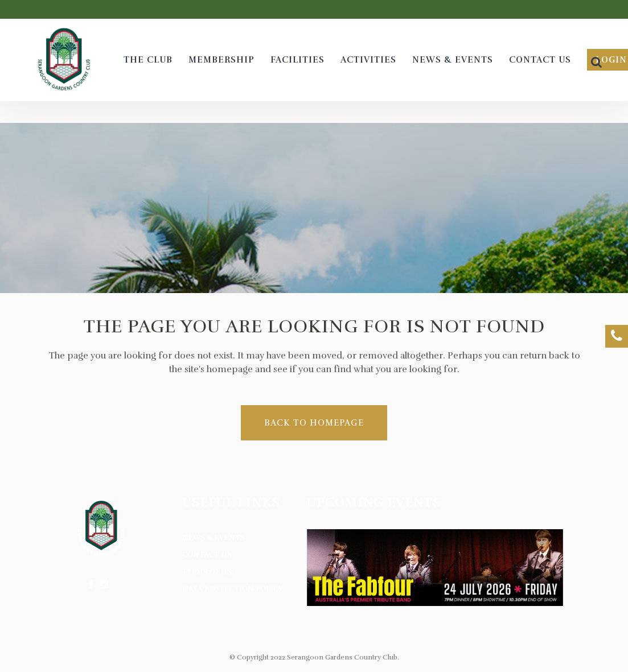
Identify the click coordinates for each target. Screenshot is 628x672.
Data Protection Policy (233, 589)
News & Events (214, 538)
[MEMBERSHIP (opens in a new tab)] (221, 60)
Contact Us (207, 555)
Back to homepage (314, 423)
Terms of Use (209, 572)
